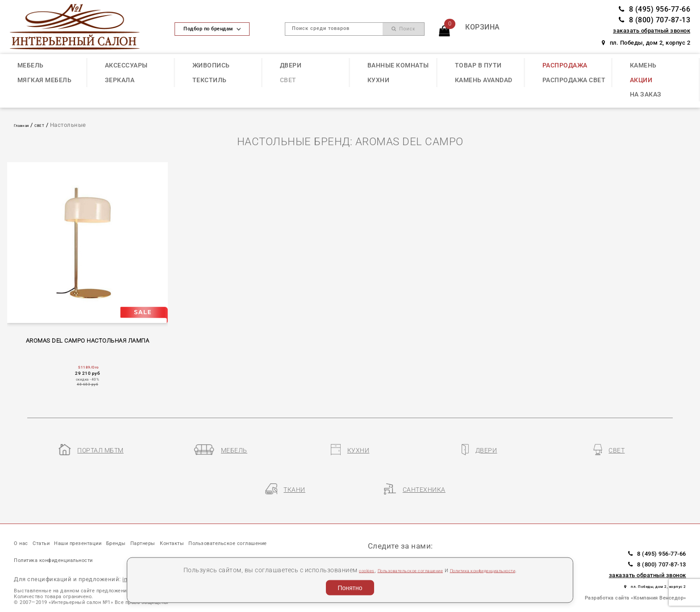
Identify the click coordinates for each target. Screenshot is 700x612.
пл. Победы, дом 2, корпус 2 (646, 43)
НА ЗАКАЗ (646, 94)
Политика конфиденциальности (502, 570)
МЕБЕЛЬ (31, 65)
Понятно (350, 588)
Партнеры (209, 520)
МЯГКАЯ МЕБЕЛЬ (45, 80)
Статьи (55, 520)
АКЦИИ (641, 80)
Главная (26, 125)
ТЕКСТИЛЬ (210, 80)
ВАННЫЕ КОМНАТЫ (398, 65)
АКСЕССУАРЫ (126, 65)
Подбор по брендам (212, 29)
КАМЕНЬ (643, 65)
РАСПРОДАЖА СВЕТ (574, 80)
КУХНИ (379, 80)
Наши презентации (110, 520)
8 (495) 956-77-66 (654, 9)
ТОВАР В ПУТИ (478, 65)
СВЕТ (288, 80)
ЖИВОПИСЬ (211, 65)
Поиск (403, 29)
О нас (24, 520)
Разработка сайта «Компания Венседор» (635, 574)
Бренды (168, 520)
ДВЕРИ (291, 65)
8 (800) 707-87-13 (654, 20)
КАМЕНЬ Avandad (484, 80)
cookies (334, 570)
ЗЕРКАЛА (120, 80)
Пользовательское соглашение (397, 570)
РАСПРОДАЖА (565, 65)
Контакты (253, 520)
